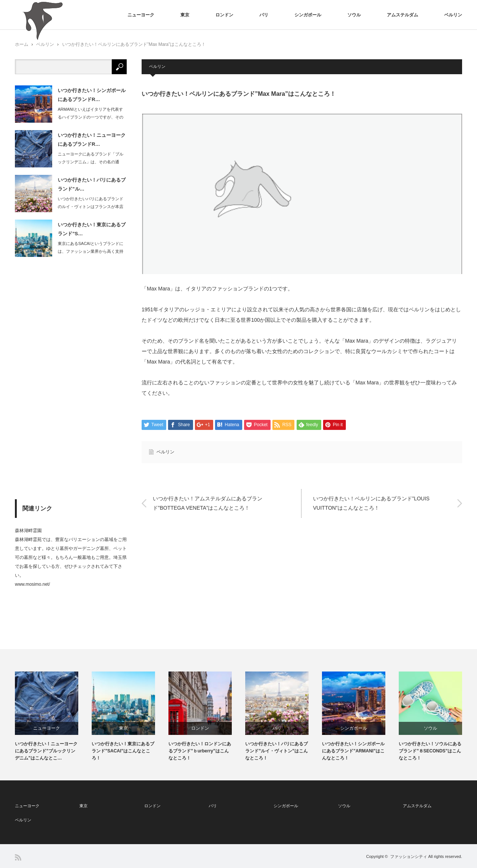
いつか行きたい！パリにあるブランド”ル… (92, 184)
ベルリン (453, 15)
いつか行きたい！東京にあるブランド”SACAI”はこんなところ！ (123, 751)
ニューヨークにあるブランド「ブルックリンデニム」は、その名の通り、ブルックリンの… (91, 162)
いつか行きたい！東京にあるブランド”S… (92, 229)
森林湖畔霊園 (28, 531)
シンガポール (308, 15)
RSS (18, 857)
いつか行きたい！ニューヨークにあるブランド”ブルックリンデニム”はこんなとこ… (46, 751)
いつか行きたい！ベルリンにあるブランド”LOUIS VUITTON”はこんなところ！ (371, 503)
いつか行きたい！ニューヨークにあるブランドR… (92, 139)
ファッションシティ (409, 856)
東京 (185, 15)
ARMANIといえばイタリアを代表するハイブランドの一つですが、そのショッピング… (91, 117)
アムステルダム (402, 15)
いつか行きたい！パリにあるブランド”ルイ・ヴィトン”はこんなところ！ (277, 751)
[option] (53, 717)
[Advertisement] (71, 378)
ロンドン (224, 15)
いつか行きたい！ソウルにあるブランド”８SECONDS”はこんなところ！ (430, 751)
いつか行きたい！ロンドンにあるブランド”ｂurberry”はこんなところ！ (200, 751)
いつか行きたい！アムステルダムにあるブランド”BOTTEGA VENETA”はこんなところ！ (208, 503)
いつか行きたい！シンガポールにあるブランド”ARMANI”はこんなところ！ (353, 751)
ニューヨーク (141, 15)
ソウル (354, 15)
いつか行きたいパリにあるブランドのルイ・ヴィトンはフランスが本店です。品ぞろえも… (91, 207)
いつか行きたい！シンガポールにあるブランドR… (92, 95)
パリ (264, 15)
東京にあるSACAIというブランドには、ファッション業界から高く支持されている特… (91, 251)
